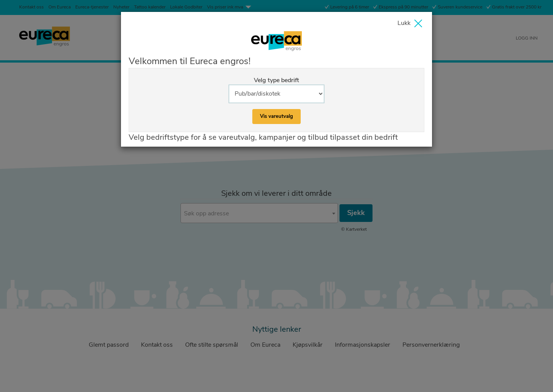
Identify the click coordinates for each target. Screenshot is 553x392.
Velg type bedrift (276, 80)
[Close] (412, 24)
